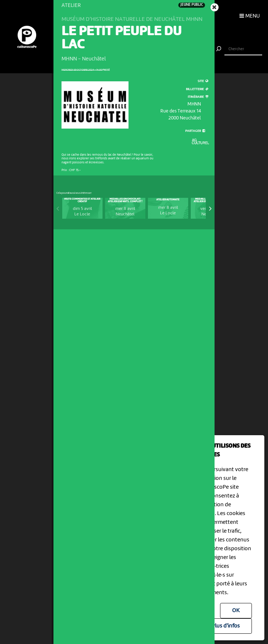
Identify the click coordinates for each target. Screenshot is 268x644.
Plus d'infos (226, 626)
